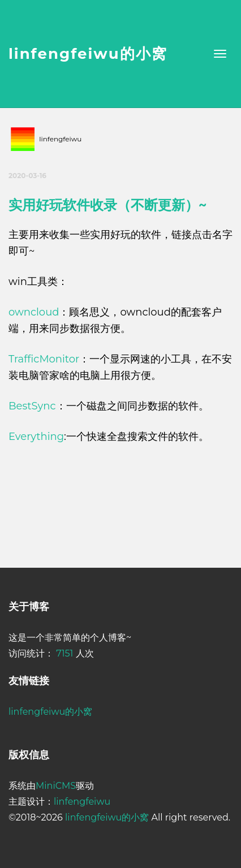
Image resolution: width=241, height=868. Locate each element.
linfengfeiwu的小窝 (88, 54)
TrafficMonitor (44, 359)
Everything (36, 437)
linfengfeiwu (82, 802)
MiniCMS (56, 786)
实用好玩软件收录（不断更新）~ (107, 205)
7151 (64, 653)
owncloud (34, 312)
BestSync (32, 406)
